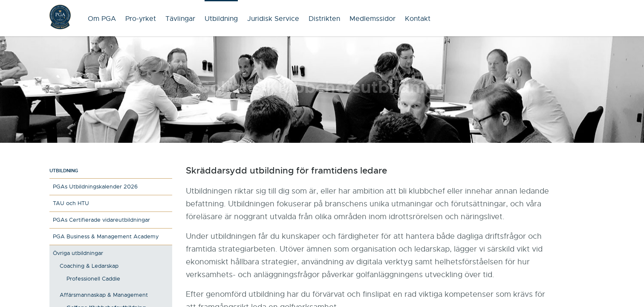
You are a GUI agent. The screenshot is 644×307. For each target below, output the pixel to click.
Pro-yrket (141, 19)
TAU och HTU (71, 203)
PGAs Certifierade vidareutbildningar (101, 220)
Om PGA (102, 19)
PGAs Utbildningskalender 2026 (95, 187)
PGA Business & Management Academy (106, 236)
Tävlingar (180, 19)
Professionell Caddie (93, 279)
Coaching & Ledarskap (89, 266)
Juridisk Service (273, 19)
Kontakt (418, 19)
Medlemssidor (373, 19)
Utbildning (221, 19)
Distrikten (324, 19)
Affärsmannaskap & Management (104, 295)
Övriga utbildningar (78, 253)
